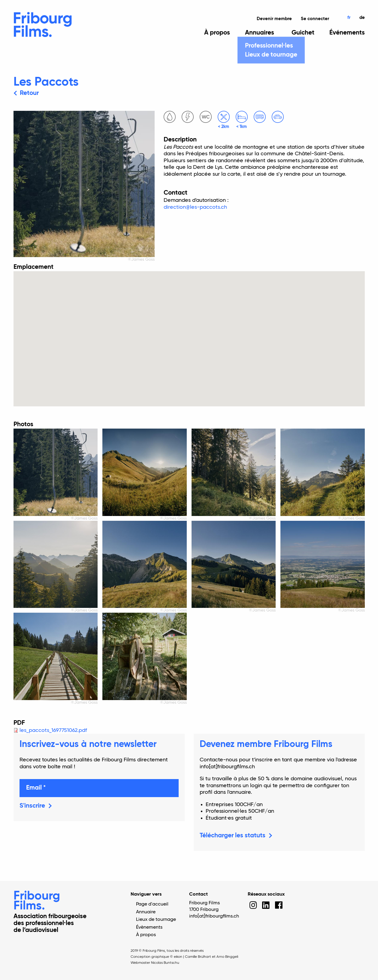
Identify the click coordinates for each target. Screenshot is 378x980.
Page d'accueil (152, 904)
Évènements (149, 927)
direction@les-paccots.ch (195, 207)
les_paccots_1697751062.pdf (53, 730)
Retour (29, 93)
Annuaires (260, 33)
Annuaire (146, 912)
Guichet (303, 33)
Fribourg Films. (37, 901)
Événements (347, 33)
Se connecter (315, 19)
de (362, 18)
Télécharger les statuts (233, 836)
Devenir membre (274, 19)
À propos (217, 33)
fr (349, 18)
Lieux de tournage (156, 920)
